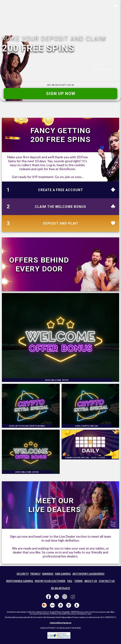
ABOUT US (91, 581)
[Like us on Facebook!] (48, 597)
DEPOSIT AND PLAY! (60, 223)
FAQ (70, 581)
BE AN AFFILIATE (61, 588)
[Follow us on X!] (57, 597)
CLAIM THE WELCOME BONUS (60, 207)
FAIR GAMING (63, 574)
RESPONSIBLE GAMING (20, 581)
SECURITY (23, 574)
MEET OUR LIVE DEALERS (55, 505)
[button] (114, 7)
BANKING (48, 574)
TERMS (78, 581)
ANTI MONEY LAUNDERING (88, 574)
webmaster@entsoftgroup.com (60, 623)
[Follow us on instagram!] (65, 597)
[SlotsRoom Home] (60, 10)
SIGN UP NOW (61, 93)
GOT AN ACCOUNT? (61, 85)
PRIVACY (36, 574)
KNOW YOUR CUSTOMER (50, 581)
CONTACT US (107, 581)
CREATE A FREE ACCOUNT (61, 190)
